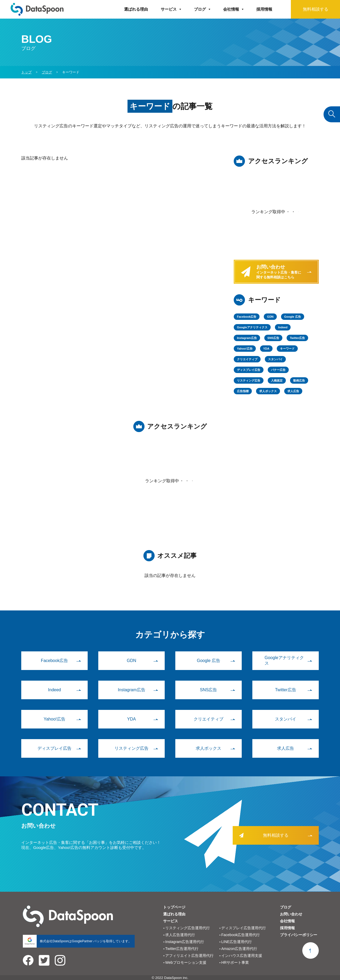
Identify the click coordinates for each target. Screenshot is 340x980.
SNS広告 (273, 338)
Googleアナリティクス (252, 327)
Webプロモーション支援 (186, 962)
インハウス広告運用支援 (242, 956)
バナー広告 (278, 370)
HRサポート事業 (235, 962)
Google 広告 (293, 317)
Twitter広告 (297, 338)
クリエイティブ (247, 359)
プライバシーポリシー (299, 935)
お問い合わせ (291, 914)
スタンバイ (275, 359)
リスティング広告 (249, 380)
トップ (26, 72)
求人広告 (293, 391)
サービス (169, 9)
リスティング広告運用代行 (188, 928)
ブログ (200, 9)
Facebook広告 (247, 317)
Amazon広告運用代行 (239, 949)
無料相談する (316, 9)
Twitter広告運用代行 (182, 949)
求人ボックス (268, 391)
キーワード (287, 349)
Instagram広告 (247, 338)
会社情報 (231, 9)
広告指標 (243, 391)
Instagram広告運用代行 (185, 942)
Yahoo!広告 (245, 349)
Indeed (283, 327)
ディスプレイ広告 (249, 370)
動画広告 (299, 380)
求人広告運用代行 (180, 935)
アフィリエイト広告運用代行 (189, 956)
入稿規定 (277, 380)
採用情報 (264, 9)
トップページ (174, 907)
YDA (266, 349)
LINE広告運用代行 (237, 942)
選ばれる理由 (136, 9)
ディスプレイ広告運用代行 (244, 928)
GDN (270, 317)
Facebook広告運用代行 (241, 935)
